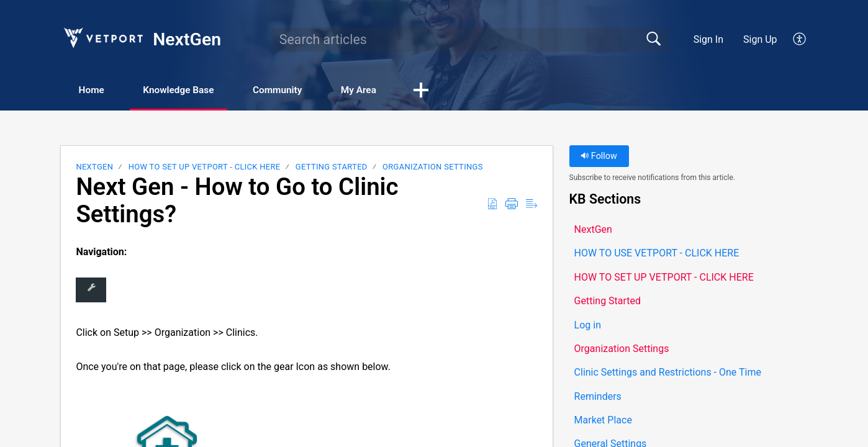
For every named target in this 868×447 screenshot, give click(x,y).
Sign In (708, 39)
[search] (470, 40)
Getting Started (332, 167)
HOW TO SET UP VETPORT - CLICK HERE (205, 167)
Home (95, 90)
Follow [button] (599, 157)
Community (295, 90)
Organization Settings (433, 167)
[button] (800, 40)
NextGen (94, 167)
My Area (383, 90)
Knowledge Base (189, 90)
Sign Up (760, 39)
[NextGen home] (102, 38)
